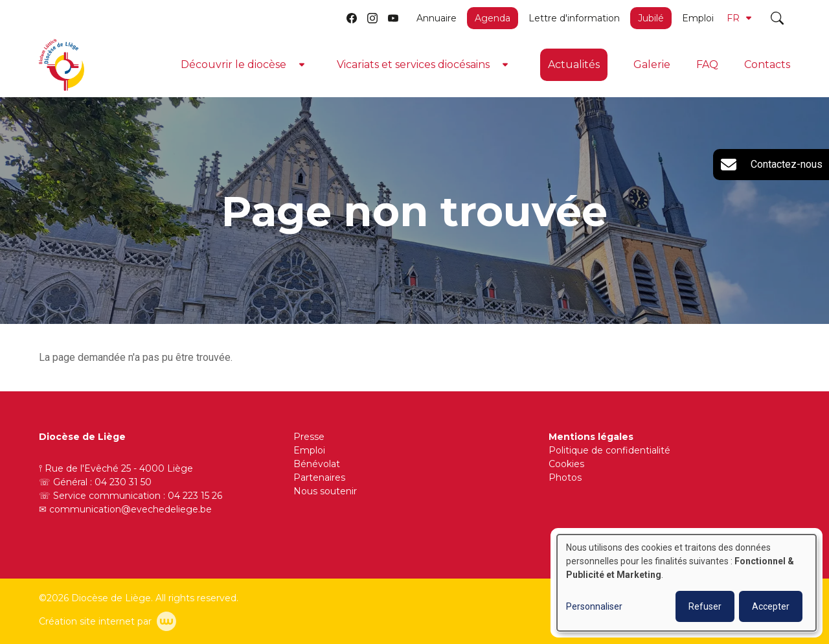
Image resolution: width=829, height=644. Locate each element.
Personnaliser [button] (594, 606)
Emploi (698, 18)
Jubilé (651, 18)
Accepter (771, 606)
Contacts (767, 64)
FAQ (707, 64)
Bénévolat (317, 464)
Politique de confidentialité (609, 450)
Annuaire (437, 18)
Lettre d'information (574, 18)
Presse (309, 437)
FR (739, 18)
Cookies (566, 464)
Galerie (652, 64)
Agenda (493, 18)
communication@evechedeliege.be (131, 509)
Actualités (574, 64)
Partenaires (319, 477)
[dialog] (687, 583)
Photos (565, 477)
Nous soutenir (325, 491)
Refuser (705, 606)
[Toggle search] (777, 18)
